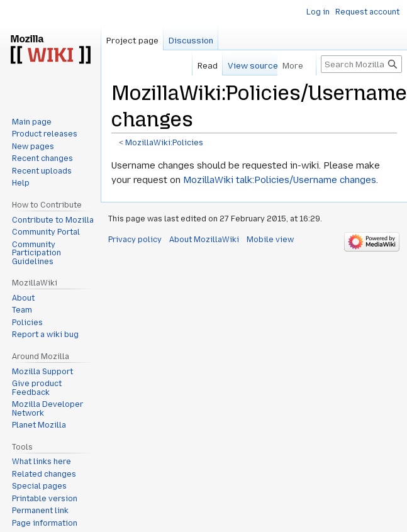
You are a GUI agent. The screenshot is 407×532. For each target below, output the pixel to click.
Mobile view (270, 240)
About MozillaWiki (204, 240)
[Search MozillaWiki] (361, 64)
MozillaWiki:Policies (164, 143)
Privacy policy (135, 240)
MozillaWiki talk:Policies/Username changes (280, 180)
